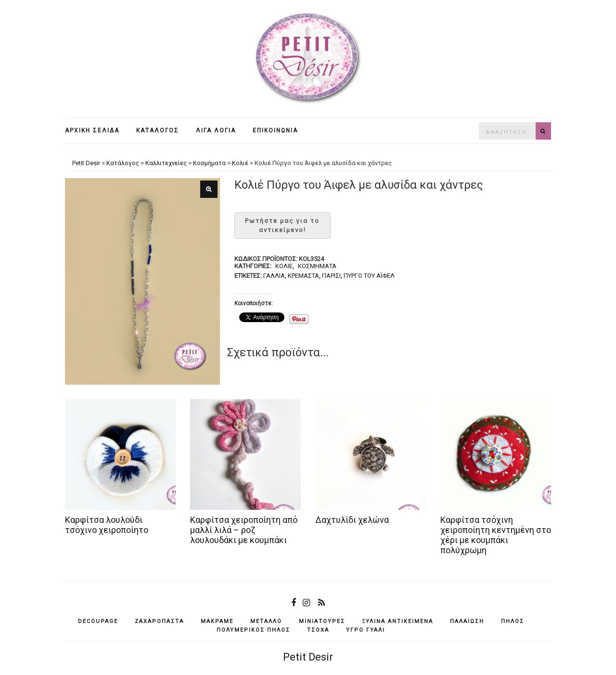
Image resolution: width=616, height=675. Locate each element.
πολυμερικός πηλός (253, 630)
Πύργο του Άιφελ (369, 276)
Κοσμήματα (317, 266)
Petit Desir (308, 657)
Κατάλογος (158, 130)
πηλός (513, 621)
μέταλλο (266, 621)
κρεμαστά (303, 276)
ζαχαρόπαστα (159, 621)
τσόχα (318, 630)
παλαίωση (467, 621)
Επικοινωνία (275, 130)
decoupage (98, 621)
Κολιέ (284, 266)
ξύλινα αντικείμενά (398, 621)
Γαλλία (274, 276)
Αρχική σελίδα (92, 130)
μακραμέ (217, 621)
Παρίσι (331, 276)
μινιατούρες (322, 621)
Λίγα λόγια (216, 130)
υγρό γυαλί (366, 630)
